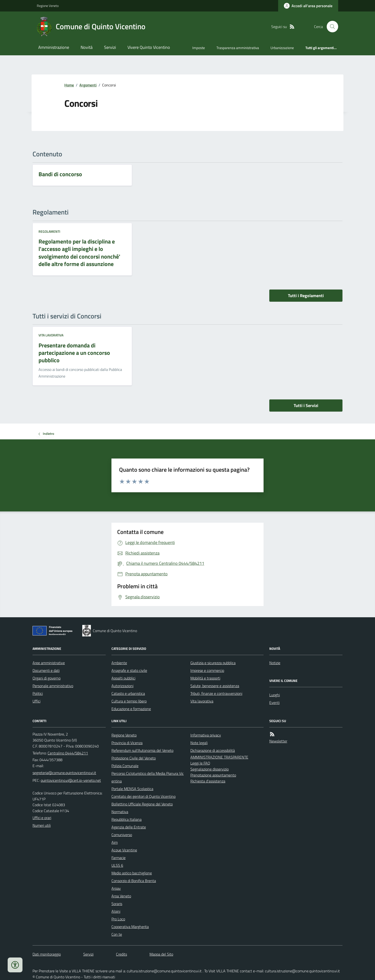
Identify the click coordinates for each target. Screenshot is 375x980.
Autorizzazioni (122, 686)
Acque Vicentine (124, 850)
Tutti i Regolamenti (306, 296)
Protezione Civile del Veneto (134, 758)
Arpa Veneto (121, 896)
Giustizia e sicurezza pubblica (213, 663)
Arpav (116, 888)
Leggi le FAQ (200, 763)
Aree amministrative (49, 663)
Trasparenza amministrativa (238, 48)
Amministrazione (54, 47)
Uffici (36, 701)
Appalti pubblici (123, 678)
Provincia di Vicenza (127, 743)
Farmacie (119, 858)
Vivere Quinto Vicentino (149, 47)
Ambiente (119, 663)
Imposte (199, 48)
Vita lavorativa (51, 335)
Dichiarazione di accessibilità (213, 750)
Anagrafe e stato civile (129, 670)
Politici (38, 693)
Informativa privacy (206, 735)
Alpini (116, 911)
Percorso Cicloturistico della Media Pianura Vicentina (148, 777)
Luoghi (275, 695)
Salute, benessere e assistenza (215, 686)
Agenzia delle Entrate (129, 827)
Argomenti (88, 85)
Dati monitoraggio (47, 954)
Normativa (120, 812)
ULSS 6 (117, 865)
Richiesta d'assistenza (208, 781)
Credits (121, 954)
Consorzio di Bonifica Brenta (134, 881)
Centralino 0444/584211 (68, 753)
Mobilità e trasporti (205, 678)
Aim (115, 842)
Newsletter (278, 741)
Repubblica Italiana (127, 819)
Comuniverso (122, 835)
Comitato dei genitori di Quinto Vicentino (143, 796)
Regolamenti (49, 231)
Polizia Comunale (125, 766)
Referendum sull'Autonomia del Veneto (142, 750)
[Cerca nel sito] (331, 27)
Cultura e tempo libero (129, 701)
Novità (87, 47)
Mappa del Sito (161, 954)
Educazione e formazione (131, 709)
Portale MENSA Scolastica (132, 789)
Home (69, 85)
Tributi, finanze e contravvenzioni (216, 693)
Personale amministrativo (53, 686)
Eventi (274, 702)
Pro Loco (118, 919)
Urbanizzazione (282, 48)
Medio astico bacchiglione (132, 873)
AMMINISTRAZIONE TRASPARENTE (219, 757)
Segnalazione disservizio (210, 769)
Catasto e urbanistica (128, 693)
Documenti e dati (46, 670)
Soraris (117, 904)
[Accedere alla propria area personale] (308, 6)
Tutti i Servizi (306, 405)
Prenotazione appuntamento (213, 775)
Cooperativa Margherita (130, 927)
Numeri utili (42, 825)
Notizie (275, 663)
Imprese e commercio (207, 670)
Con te (117, 934)
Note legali (199, 743)
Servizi (110, 47)
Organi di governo (47, 678)
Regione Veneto (48, 6)
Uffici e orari (42, 818)
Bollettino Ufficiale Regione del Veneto (142, 804)
